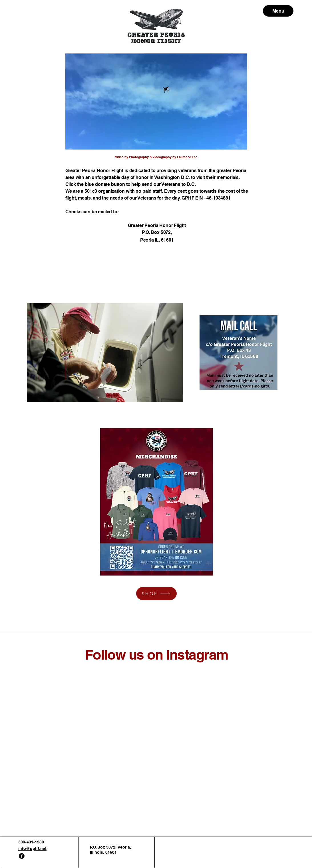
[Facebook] (22, 856)
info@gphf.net (32, 849)
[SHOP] (156, 594)
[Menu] (278, 11)
